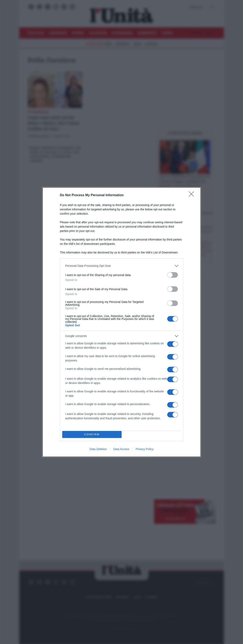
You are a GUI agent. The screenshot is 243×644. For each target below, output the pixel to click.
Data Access (121, 449)
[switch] (173, 275)
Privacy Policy (145, 449)
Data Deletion (98, 449)
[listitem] (122, 266)
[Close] (193, 195)
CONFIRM (92, 434)
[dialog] (122, 322)
